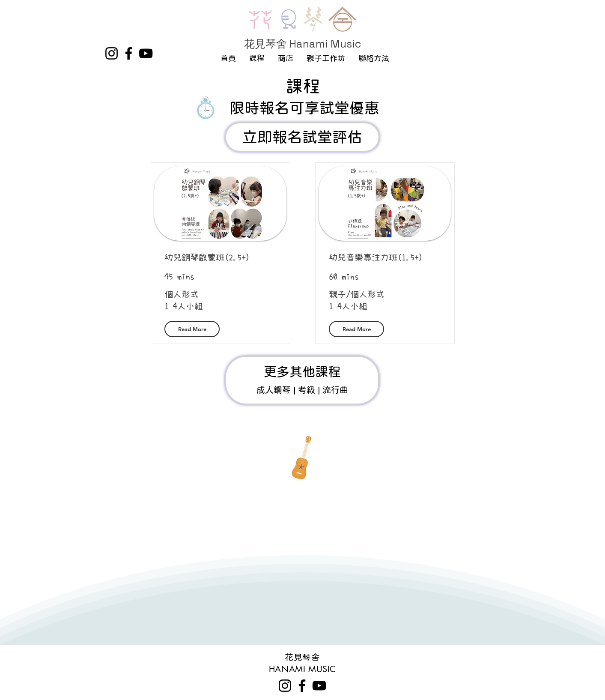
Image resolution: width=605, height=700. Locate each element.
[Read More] (192, 329)
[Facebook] (129, 53)
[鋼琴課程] (302, 380)
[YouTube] (146, 53)
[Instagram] (112, 53)
